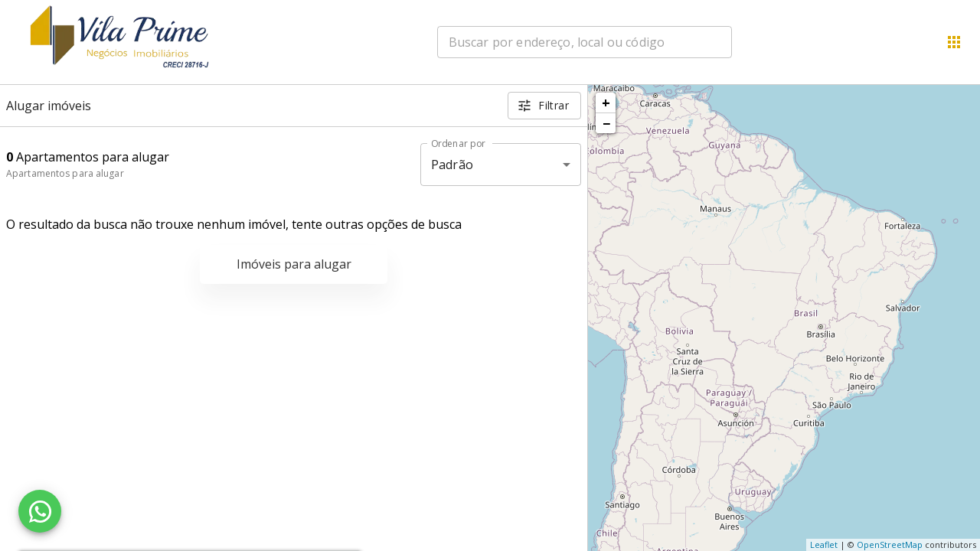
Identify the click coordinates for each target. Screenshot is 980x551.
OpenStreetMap (890, 544)
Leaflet (824, 544)
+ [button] (606, 103)
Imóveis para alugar (294, 264)
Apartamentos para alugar (65, 173)
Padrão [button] (452, 165)
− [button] (606, 123)
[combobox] (585, 42)
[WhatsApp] (40, 511)
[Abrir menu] (954, 42)
